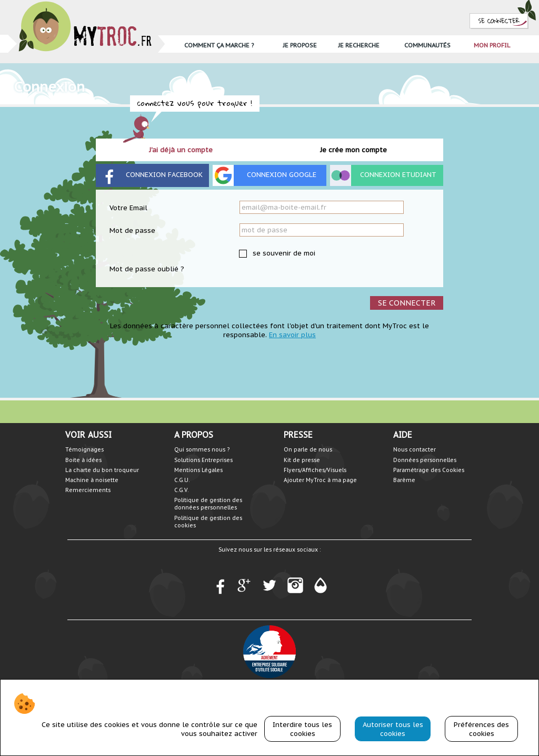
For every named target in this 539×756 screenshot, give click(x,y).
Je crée (353, 150)
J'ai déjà (181, 150)
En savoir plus (292, 335)
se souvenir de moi (283, 253)
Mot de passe (132, 230)
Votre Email (128, 208)
